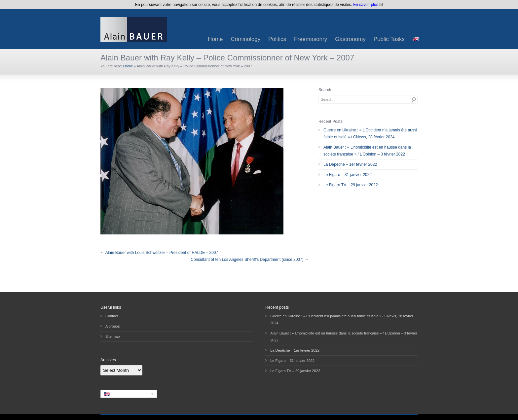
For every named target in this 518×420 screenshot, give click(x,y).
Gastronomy (350, 39)
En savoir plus (366, 5)
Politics (277, 39)
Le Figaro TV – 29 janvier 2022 (351, 185)
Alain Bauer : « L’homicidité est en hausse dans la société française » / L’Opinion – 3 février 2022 (367, 151)
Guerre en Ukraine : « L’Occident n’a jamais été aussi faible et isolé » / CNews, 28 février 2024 (370, 134)
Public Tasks (389, 39)
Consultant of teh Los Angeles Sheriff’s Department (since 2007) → (250, 260)
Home (215, 39)
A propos (112, 326)
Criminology (245, 39)
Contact (112, 316)
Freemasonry (311, 39)
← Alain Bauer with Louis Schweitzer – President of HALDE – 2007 (159, 253)
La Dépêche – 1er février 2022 (350, 164)
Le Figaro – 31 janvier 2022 (348, 175)
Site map (112, 336)
